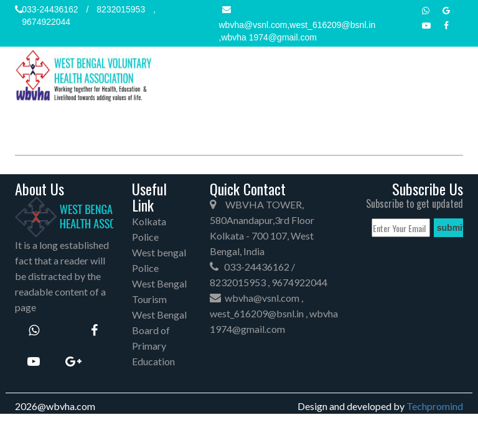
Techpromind (435, 406)
